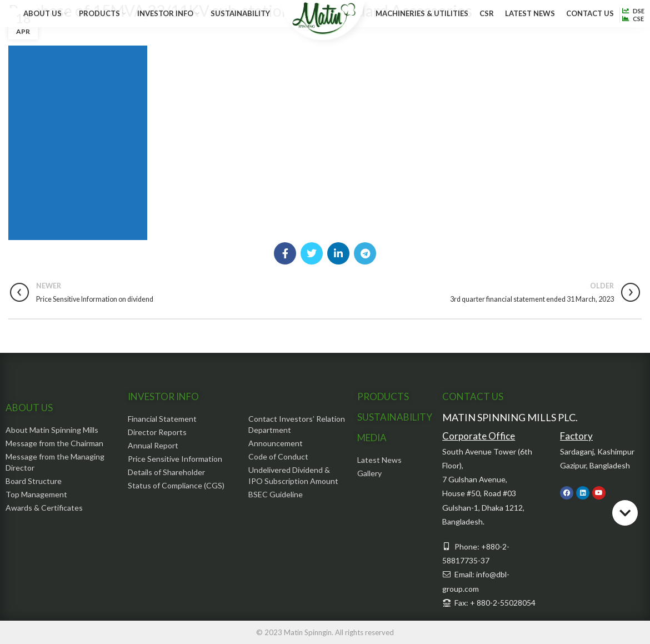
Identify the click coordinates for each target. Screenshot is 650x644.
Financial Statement (162, 419)
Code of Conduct (278, 456)
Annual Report (153, 445)
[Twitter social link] (312, 253)
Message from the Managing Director (55, 462)
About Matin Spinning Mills (52, 430)
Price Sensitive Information (175, 459)
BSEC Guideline (276, 494)
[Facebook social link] (285, 253)
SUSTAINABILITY (395, 417)
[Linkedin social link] (338, 253)
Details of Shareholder (166, 472)
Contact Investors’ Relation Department (297, 424)
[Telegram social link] (365, 253)
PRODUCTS (383, 396)
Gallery (369, 473)
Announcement (276, 443)
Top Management (36, 494)
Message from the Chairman (54, 443)
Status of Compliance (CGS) (176, 485)
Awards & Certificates (44, 508)
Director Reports (157, 432)
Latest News (379, 460)
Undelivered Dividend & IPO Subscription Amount (293, 475)
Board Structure (34, 481)
